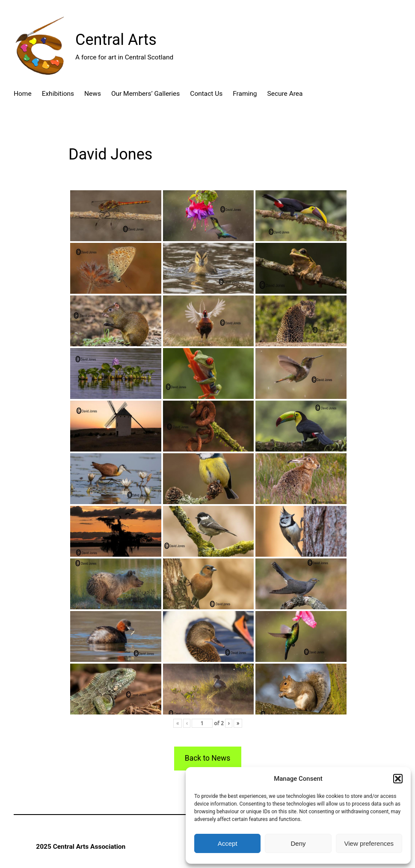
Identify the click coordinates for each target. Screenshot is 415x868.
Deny (298, 843)
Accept (228, 843)
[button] (398, 779)
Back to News (207, 758)
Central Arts (116, 40)
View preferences (369, 843)
